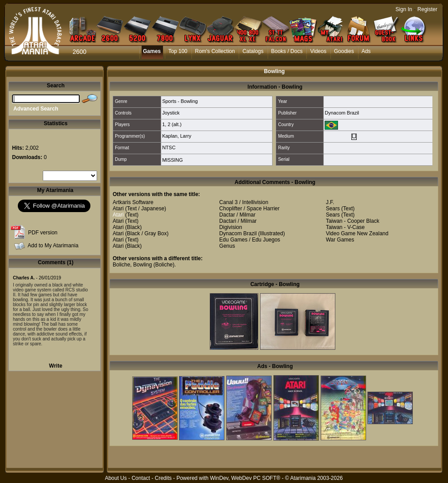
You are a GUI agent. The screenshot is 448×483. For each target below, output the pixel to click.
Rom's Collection (215, 51)
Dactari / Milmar (238, 221)
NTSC (169, 147)
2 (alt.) (174, 124)
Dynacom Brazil (342, 113)
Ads (366, 51)
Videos (318, 51)
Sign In (404, 9)
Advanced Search (36, 109)
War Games (340, 240)
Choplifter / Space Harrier (249, 209)
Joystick (171, 113)
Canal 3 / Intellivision (244, 202)
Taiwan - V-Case (345, 227)
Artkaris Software (133, 202)
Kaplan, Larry (177, 136)
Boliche (121, 265)
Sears (333, 209)
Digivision (230, 227)
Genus (227, 246)
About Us (116, 478)
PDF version (43, 233)
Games (152, 51)
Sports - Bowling (180, 101)
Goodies (344, 51)
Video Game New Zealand (357, 233)
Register (427, 9)
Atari (118, 209)
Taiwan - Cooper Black (353, 221)
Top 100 (178, 51)
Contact (141, 478)
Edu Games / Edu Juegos (250, 240)
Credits (163, 478)
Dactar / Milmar (237, 215)
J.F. (330, 202)
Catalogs (253, 51)
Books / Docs (287, 51)
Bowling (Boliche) (154, 265)
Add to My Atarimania (53, 246)
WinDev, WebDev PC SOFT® (245, 478)
